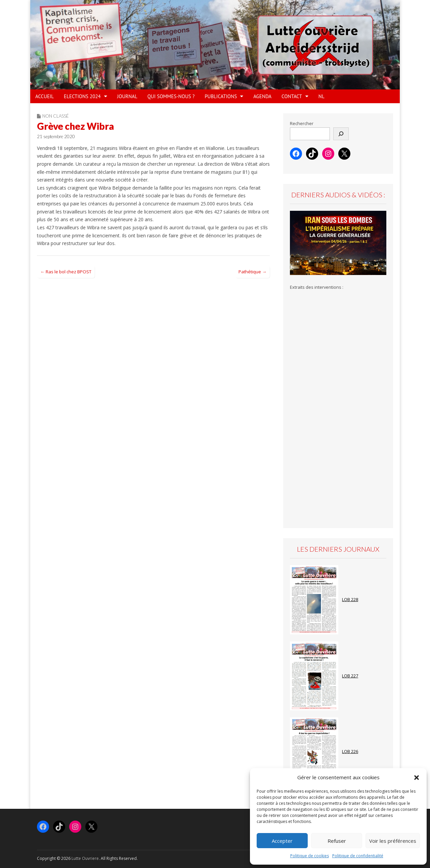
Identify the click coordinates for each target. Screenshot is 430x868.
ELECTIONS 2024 (82, 96)
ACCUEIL (45, 96)
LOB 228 (350, 600)
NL (321, 96)
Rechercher (302, 124)
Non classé (56, 116)
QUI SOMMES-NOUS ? (171, 96)
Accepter (282, 841)
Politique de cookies (310, 856)
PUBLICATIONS (221, 96)
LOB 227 (350, 676)
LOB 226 (350, 752)
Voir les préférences (393, 841)
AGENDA (262, 96)
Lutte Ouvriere (85, 858)
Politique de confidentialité (358, 856)
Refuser (337, 841)
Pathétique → (252, 272)
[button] (417, 778)
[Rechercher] (341, 134)
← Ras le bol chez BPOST (66, 272)
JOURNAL (127, 96)
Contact (292, 96)
